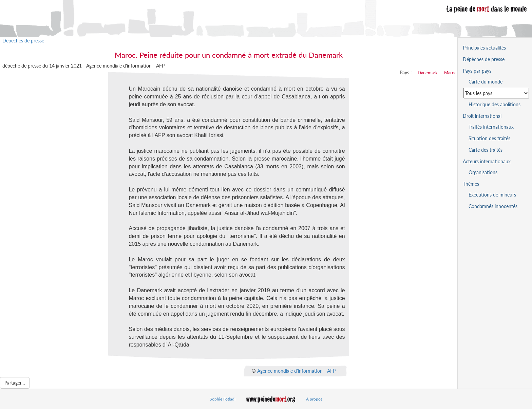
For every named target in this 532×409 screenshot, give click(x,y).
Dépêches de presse (23, 41)
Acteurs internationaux (487, 161)
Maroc (450, 73)
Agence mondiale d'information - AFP (296, 370)
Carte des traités (486, 150)
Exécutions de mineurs (492, 195)
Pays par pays (477, 71)
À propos (314, 399)
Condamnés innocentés (493, 206)
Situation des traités (489, 138)
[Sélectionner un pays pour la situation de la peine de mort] (496, 93)
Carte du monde (486, 82)
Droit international (482, 116)
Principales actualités (484, 48)
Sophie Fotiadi (223, 399)
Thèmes (471, 184)
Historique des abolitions (495, 104)
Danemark (428, 73)
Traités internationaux (491, 127)
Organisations (483, 172)
